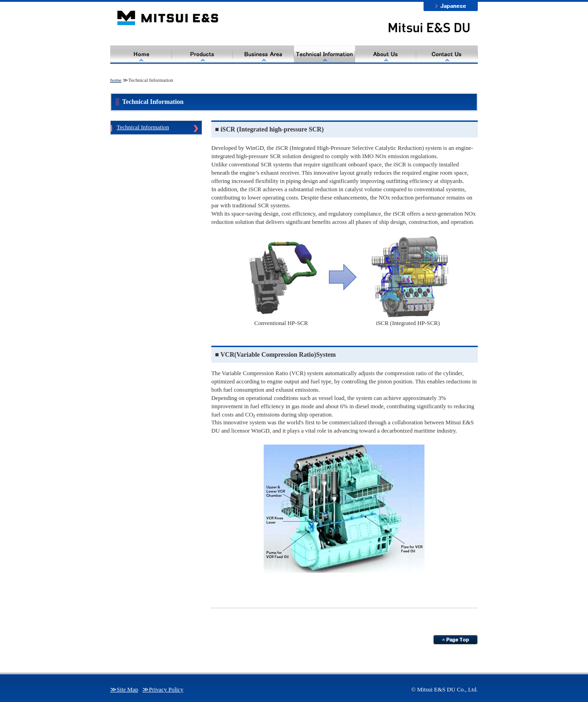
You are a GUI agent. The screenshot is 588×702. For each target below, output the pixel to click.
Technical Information (143, 127)
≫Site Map (124, 690)
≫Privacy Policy (163, 690)
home (116, 80)
